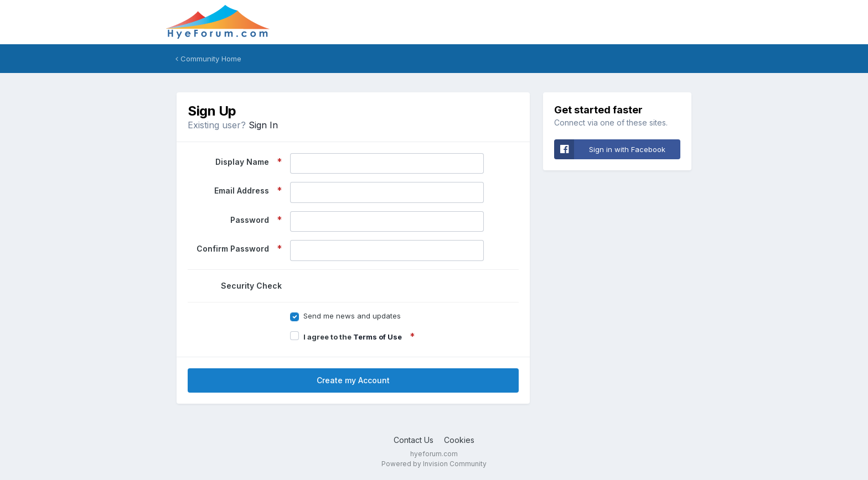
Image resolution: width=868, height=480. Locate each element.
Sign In (263, 125)
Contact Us (414, 440)
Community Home (208, 59)
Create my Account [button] (353, 380)
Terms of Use (378, 337)
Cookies (459, 440)
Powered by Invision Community (434, 464)
